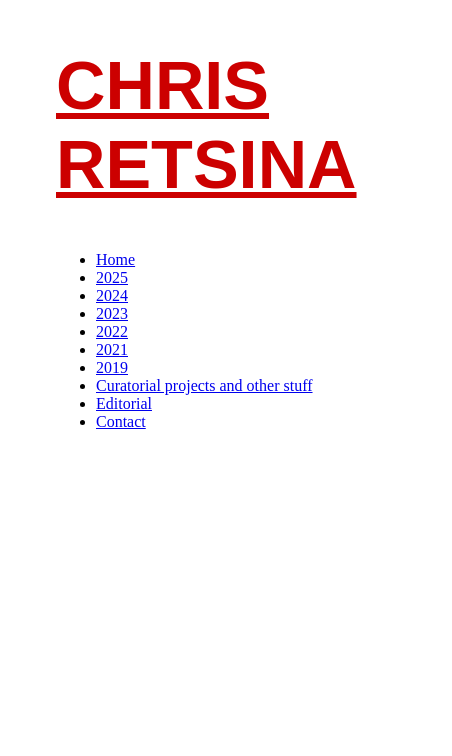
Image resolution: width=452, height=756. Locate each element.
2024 (112, 295)
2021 (112, 349)
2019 (112, 367)
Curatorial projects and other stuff (204, 385)
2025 (112, 277)
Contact (121, 421)
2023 (112, 313)
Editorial (124, 403)
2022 (112, 331)
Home (115, 259)
